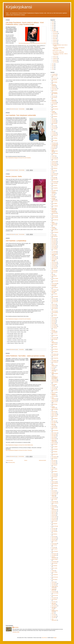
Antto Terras (54, 127)
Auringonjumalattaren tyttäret (55, 145)
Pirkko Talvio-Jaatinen (54, 496)
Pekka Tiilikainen (55, 486)
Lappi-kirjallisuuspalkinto (55, 373)
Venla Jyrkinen (54, 599)
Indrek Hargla (54, 246)
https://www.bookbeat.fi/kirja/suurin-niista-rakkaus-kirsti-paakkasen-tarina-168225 (32, 43)
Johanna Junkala (55, 278)
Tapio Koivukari (54, 563)
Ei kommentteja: (22, 109)
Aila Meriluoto (54, 78)
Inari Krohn (54, 245)
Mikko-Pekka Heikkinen (54, 441)
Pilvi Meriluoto (54, 492)
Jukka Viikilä (54, 311)
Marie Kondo (54, 400)
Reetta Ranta (54, 507)
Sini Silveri (54, 547)
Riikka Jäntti (54, 514)
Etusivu (26, 460)
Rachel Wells (54, 502)
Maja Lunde (54, 392)
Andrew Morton (54, 90)
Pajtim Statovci (54, 471)
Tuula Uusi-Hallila (55, 593)
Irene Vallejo (54, 247)
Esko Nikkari (54, 191)
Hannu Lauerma (55, 201)
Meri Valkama (54, 423)
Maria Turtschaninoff (54, 398)
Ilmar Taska (54, 240)
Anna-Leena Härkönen (54, 101)
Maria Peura (54, 396)
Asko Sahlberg (54, 138)
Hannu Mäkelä (54, 203)
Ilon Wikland (54, 243)
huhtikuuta (55, 57)
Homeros (53, 235)
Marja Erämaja (54, 404)
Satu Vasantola (54, 532)
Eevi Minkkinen (54, 168)
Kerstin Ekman (54, 347)
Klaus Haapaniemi (54, 365)
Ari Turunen (54, 133)
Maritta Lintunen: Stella (14, 176)
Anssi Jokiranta (54, 114)
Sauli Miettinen (54, 534)
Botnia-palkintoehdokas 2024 (55, 151)
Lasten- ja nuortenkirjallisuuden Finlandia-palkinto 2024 (55, 378)
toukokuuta (55, 44)
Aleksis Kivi (54, 87)
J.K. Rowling (54, 251)
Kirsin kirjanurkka (55, 358)
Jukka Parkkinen (55, 309)
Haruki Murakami (55, 213)
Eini (52, 172)
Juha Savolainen (55, 302)
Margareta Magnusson (54, 394)
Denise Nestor (54, 164)
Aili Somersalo (54, 80)
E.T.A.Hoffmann (55, 166)
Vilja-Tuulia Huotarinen (54, 604)
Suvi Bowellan (54, 562)
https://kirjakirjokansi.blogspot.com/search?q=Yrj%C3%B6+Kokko (19, 445)
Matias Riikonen (55, 419)
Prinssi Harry (54, 498)
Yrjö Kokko (54, 618)
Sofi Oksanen (54, 554)
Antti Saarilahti (54, 123)
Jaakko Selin (54, 257)
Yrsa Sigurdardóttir (54, 620)
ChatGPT (53, 156)
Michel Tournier (54, 428)
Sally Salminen (54, 524)
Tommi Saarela (54, 580)
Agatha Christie (55, 76)
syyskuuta (55, 37)
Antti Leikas (54, 120)
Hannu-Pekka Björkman (54, 209)
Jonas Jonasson (55, 287)
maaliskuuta (55, 59)
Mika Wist (53, 437)
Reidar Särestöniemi (54, 509)
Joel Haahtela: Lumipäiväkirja (16, 241)
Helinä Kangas (54, 225)
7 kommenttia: (21, 349)
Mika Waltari (54, 436)
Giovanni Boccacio (53, 196)
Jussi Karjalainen (55, 313)
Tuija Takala (54, 585)
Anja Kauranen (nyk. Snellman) (55, 93)
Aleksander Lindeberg (54, 85)
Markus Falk (54, 413)
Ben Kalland (54, 147)
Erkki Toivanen (54, 186)
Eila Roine (54, 171)
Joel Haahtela (54, 276)
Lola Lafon (54, 388)
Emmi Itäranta (54, 182)
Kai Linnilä (54, 322)
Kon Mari (53, 367)
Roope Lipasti (54, 517)
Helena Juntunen (55, 217)
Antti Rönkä (54, 122)
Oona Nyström (54, 465)
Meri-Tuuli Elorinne (53, 425)
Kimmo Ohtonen (55, 349)
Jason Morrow (44, 638)
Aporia (53, 131)
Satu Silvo (54, 530)
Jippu (53, 275)
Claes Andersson (55, 159)
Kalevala (53, 323)
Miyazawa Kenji (55, 454)
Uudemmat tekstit (9, 460)
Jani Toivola (54, 265)
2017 (53, 67)
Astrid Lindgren (54, 141)
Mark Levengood (55, 409)
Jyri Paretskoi (54, 318)
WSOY (53, 613)
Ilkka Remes (54, 239)
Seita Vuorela (54, 538)
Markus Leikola (54, 416)
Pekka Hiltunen (54, 477)
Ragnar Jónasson (55, 503)
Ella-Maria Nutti (55, 179)
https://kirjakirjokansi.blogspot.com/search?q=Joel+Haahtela (18, 158)
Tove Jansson (54, 584)
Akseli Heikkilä (54, 82)
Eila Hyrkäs (16, 627)
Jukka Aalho (54, 307)
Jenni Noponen (54, 268)
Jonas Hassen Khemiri (54, 285)
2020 (53, 30)
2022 (53, 27)
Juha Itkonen (54, 300)
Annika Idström (54, 107)
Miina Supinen (54, 433)
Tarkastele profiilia (16, 632)
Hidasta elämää (55, 230)
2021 (53, 29)
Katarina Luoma (55, 335)
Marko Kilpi (54, 412)
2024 (53, 24)
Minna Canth (54, 443)
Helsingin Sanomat (53, 228)
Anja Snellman (54, 98)
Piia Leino (53, 491)
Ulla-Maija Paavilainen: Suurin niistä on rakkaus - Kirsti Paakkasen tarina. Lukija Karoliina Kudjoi (25, 23)
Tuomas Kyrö (54, 591)
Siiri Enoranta (54, 543)
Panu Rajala (54, 474)
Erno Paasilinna (55, 188)
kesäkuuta (55, 42)
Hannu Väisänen (55, 206)
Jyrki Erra (53, 319)
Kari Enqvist (54, 325)
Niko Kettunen (54, 457)
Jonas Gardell (54, 284)
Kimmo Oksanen (55, 352)
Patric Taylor (54, 475)
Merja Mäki (54, 427)
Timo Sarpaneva (55, 575)
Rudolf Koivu (54, 520)
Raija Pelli (53, 506)
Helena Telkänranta (54, 223)
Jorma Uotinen (54, 294)
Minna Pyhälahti (55, 449)
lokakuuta (55, 35)
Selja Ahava (54, 539)
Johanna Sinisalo (55, 281)
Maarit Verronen (55, 390)
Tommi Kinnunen (55, 577)
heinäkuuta (55, 40)
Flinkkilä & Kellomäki (54, 192)
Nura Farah (54, 462)
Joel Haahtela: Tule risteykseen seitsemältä (21, 115)
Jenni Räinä (54, 271)
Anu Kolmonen (54, 129)
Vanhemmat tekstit (42, 460)
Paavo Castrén (54, 469)
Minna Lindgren (55, 447)
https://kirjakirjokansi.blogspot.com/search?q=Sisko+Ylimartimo (19, 450)
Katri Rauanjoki (54, 339)
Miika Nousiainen (55, 430)
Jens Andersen (54, 272)
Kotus (53, 369)
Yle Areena (54, 615)
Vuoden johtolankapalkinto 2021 (55, 611)
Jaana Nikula (54, 262)
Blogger (55, 638)
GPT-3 (53, 194)
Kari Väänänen (54, 328)
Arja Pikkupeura (55, 136)
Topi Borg (53, 582)
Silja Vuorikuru (54, 545)
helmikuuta (55, 60)
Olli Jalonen (54, 464)
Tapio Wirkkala (54, 566)
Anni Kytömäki (54, 104)
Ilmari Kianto (54, 242)
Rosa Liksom (54, 518)
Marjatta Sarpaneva (54, 407)
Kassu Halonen (54, 333)
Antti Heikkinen (54, 116)
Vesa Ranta (54, 602)
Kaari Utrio (54, 321)
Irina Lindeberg (54, 249)
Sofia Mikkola (54, 555)
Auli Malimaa (54, 143)
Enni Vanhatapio (55, 183)
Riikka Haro (54, 512)
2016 (53, 69)
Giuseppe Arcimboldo (54, 199)
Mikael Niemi (54, 439)
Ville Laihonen (54, 606)
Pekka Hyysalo (54, 479)
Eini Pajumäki (54, 174)
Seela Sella (54, 537)
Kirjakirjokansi (19, 7)
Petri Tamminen (55, 488)
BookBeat (53, 148)
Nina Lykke (54, 461)
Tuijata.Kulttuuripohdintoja (55, 587)
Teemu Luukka (54, 568)
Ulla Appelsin (54, 598)
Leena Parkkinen (55, 382)
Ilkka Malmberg (54, 236)
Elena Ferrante (54, 175)
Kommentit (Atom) (11, 462)
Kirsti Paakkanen (55, 362)
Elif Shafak (54, 178)
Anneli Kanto (54, 103)
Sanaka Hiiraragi (55, 526)
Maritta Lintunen (55, 402)
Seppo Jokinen (54, 541)
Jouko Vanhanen (55, 296)
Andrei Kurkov (54, 89)
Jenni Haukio (54, 267)
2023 (53, 25)
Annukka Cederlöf (53, 112)
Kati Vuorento (54, 338)
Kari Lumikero (54, 326)
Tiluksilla (53, 571)
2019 (53, 64)
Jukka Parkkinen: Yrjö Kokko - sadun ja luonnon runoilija (25, 356)
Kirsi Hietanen (54, 354)
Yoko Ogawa (54, 616)
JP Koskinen (54, 253)
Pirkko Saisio (54, 494)
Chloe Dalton (54, 157)
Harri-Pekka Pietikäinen (54, 211)
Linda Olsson (54, 387)
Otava (53, 468)
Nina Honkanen (55, 458)
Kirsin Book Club (55, 356)
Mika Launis (54, 434)
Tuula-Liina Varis (55, 595)
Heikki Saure (54, 216)
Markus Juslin (54, 415)
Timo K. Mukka (54, 572)
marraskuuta (55, 33)
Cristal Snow (54, 161)
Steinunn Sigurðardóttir (54, 557)
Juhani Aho (54, 304)
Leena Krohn (54, 381)
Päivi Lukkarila (54, 499)
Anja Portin (54, 96)
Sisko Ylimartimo (55, 551)
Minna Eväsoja (54, 444)
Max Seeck (54, 421)
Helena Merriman (55, 220)
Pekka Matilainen (55, 483)
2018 (53, 66)
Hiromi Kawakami (55, 232)
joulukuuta (55, 32)
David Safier (54, 163)
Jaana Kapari (54, 258)
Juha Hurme (54, 299)
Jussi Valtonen (54, 315)
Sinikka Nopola (54, 549)
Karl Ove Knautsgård (54, 331)
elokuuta (55, 38)
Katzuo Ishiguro (55, 344)
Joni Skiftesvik (54, 290)
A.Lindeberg (54, 74)
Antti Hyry (53, 119)
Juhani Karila (54, 306)
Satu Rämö (54, 529)
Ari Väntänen (54, 134)
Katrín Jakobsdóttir (54, 342)
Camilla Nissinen (55, 153)
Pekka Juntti (54, 482)
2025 (53, 22)
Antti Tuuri (54, 126)
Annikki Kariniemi (55, 109)
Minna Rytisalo (54, 452)
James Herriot (54, 264)
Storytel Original (55, 559)
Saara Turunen (54, 521)
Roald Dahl (54, 515)
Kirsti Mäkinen (54, 361)
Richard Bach (54, 511)
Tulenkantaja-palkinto (54, 589)
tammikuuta (55, 62)
